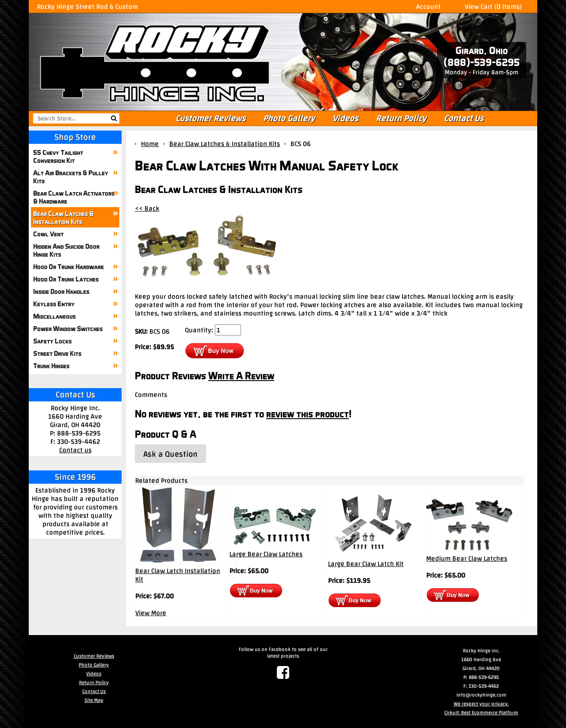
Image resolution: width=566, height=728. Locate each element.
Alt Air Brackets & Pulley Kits (71, 177)
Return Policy (401, 118)
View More (151, 613)
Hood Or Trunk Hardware (69, 266)
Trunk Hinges (51, 366)
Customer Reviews (210, 118)
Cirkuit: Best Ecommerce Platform (481, 713)
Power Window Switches (68, 328)
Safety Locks (52, 341)
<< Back (147, 208)
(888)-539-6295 (482, 62)
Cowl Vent (48, 234)
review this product (308, 414)
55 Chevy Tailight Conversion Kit (58, 156)
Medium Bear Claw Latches (467, 558)
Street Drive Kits (57, 353)
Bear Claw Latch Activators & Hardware (74, 197)
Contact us (75, 450)
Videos (345, 118)
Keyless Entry (54, 304)
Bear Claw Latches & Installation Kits (63, 217)
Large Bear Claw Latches (266, 554)
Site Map (94, 700)
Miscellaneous (54, 316)
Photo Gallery (289, 118)
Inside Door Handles (61, 291)
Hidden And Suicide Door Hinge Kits (66, 250)
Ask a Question (170, 454)
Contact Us (464, 118)
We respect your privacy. (481, 704)
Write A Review (241, 376)
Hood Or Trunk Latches (66, 279)
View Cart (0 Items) (493, 6)
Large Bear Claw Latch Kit (366, 564)
